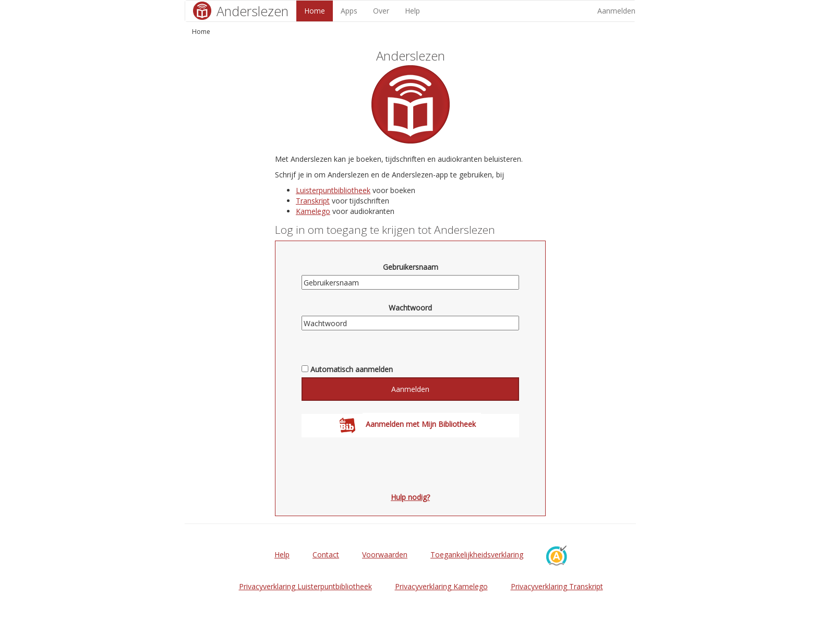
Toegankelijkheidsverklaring (477, 554)
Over (381, 11)
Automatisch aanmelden (352, 369)
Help (412, 11)
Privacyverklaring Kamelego (441, 586)
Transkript (313, 201)
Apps (349, 11)
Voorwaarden (385, 554)
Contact (326, 554)
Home (315, 11)
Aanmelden (616, 11)
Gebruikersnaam (411, 267)
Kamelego (313, 211)
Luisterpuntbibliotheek (333, 190)
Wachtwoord (410, 308)
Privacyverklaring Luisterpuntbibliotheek (305, 586)
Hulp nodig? (410, 497)
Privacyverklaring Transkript (557, 586)
